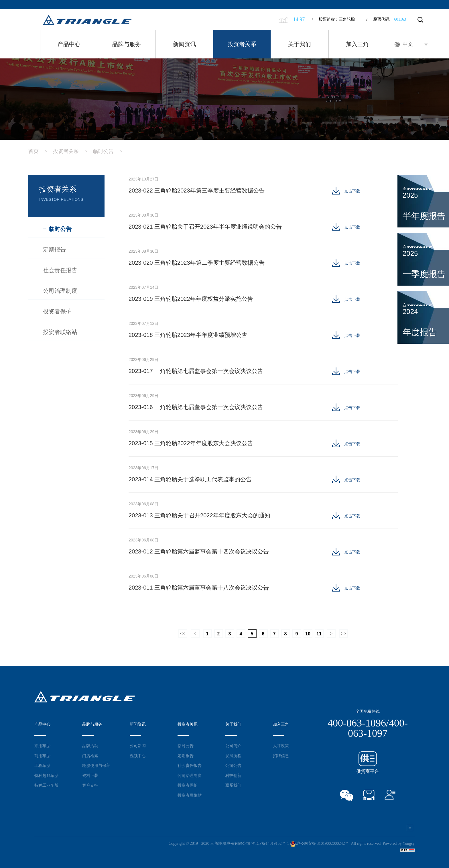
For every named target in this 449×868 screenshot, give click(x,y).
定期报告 (186, 756)
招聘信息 (281, 756)
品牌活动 (90, 746)
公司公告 (233, 765)
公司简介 (233, 746)
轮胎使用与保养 (96, 765)
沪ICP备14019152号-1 (270, 844)
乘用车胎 (42, 746)
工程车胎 (42, 765)
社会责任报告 (190, 765)
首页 (41, 151)
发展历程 (233, 756)
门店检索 (90, 756)
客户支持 (90, 785)
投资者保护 (188, 785)
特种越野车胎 (46, 775)
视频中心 (138, 756)
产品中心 (69, 44)
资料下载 (90, 775)
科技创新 (233, 775)
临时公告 (111, 151)
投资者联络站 (190, 795)
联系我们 (233, 785)
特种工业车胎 (46, 785)
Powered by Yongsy (399, 844)
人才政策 (281, 746)
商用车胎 (42, 756)
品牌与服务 (127, 44)
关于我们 (300, 44)
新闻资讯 (184, 44)
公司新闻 (138, 746)
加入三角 (357, 44)
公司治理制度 (190, 775)
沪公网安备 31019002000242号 (320, 844)
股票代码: (386, 19)
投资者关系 (242, 44)
